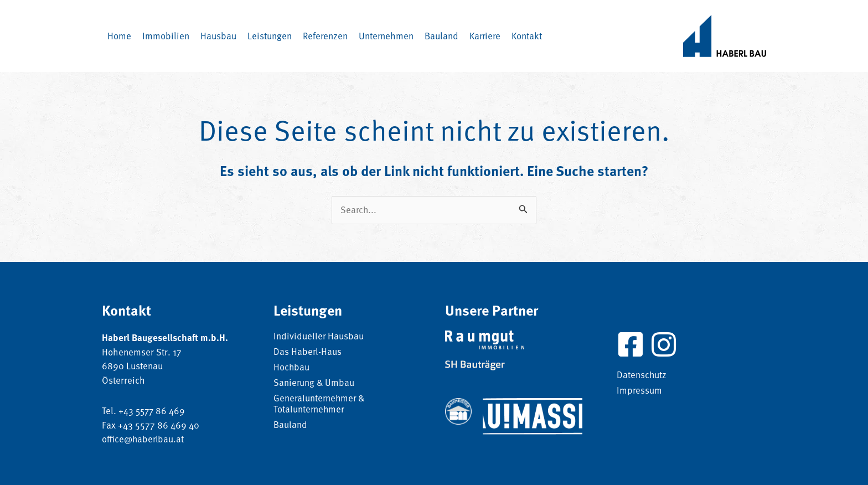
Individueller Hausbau (319, 337)
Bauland (290, 425)
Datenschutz (642, 375)
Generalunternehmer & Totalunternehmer (320, 404)
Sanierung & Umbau (314, 383)
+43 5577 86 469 (153, 410)
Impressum (640, 391)
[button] (218, 36)
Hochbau (292, 368)
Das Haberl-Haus (308, 352)
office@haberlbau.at (144, 438)
